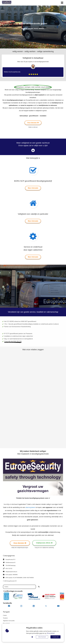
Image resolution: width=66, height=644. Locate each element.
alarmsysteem (31, 507)
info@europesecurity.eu (11, 572)
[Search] (39, 587)
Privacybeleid (51, 633)
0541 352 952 (9, 569)
